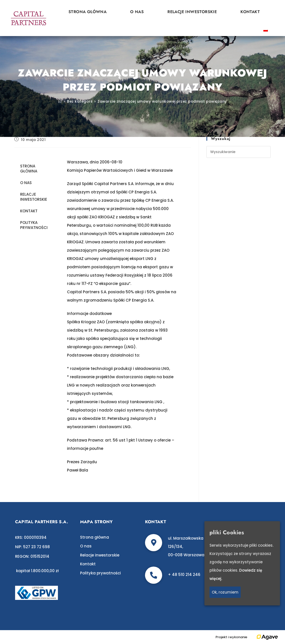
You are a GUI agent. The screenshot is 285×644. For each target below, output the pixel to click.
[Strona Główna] (60, 101)
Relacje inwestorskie (192, 12)
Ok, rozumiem (225, 592)
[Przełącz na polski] (266, 30)
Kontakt (250, 12)
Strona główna (87, 12)
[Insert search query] (239, 152)
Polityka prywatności (34, 225)
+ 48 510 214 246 (184, 575)
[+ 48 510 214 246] (154, 575)
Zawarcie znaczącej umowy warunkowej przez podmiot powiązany (162, 101)
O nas (137, 12)
